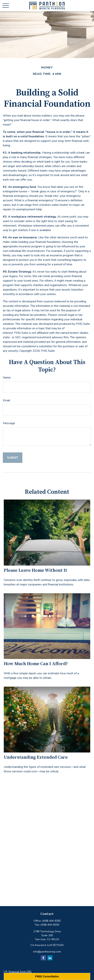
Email (6, 400)
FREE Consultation (47, 976)
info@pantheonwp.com (47, 952)
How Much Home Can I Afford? (36, 664)
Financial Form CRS (20, 972)
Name (7, 378)
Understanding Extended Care (36, 757)
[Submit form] (13, 458)
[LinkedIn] (50, 958)
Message (9, 423)
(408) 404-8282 (51, 921)
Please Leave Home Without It (35, 570)
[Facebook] (43, 958)
